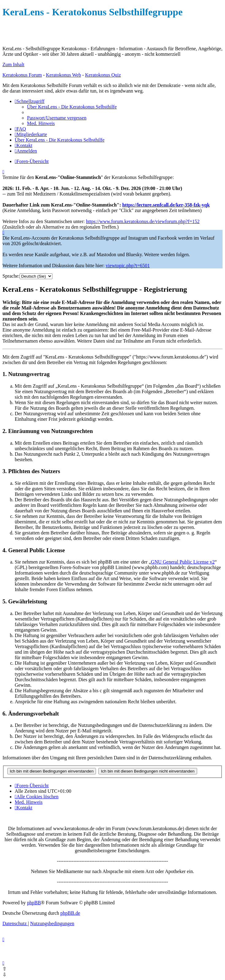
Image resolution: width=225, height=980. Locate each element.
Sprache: (11, 276)
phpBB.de (70, 913)
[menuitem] (72, 107)
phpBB (34, 903)
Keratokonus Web (63, 75)
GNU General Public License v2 (183, 562)
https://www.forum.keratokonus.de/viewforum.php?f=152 (143, 221)
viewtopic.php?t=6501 (128, 266)
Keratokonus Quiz (103, 75)
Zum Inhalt (13, 65)
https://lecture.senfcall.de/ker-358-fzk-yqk (166, 205)
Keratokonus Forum (22, 75)
